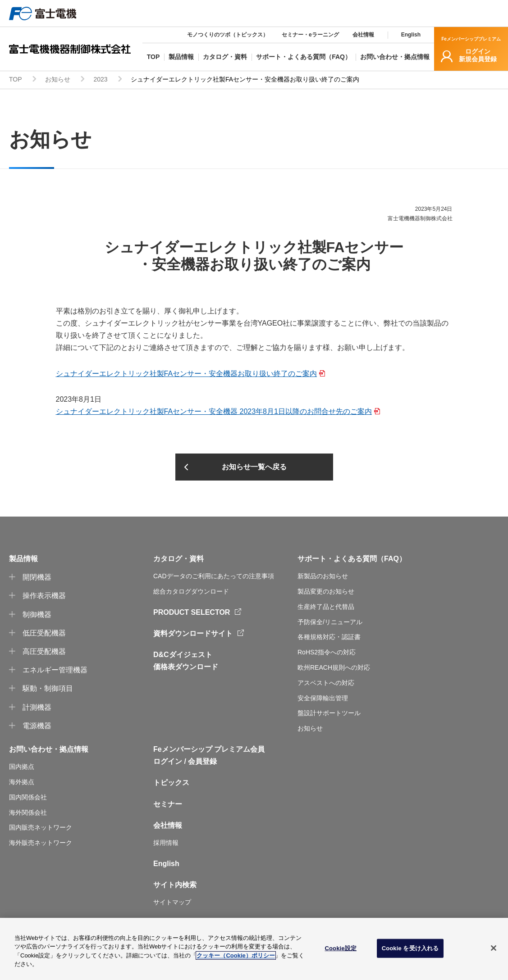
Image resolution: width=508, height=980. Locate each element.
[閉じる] (494, 948)
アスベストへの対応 (326, 683)
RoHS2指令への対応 (327, 652)
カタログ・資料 (178, 559)
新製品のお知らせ (323, 576)
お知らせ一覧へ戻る (254, 467)
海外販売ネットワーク (41, 843)
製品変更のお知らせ (326, 591)
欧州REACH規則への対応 (334, 667)
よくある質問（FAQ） (370, 559)
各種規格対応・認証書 (329, 637)
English (411, 35)
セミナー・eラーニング (310, 35)
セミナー (168, 804)
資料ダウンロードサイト (193, 633)
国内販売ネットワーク (41, 827)
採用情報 (166, 843)
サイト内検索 (175, 885)
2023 (100, 79)
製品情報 (23, 559)
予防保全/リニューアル (330, 622)
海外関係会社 (28, 812)
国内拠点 (22, 767)
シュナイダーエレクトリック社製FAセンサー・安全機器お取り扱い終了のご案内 (187, 374)
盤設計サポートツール (329, 713)
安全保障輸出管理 (323, 698)
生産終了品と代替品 (326, 607)
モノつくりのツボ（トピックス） (228, 35)
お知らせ (58, 79)
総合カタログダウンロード (191, 591)
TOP (16, 79)
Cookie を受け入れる (410, 948)
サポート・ (316, 559)
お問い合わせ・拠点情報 (49, 749)
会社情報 (363, 35)
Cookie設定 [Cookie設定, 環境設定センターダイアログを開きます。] (340, 948)
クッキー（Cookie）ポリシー (236, 955)
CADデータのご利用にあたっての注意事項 (214, 576)
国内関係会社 (28, 797)
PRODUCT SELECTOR (192, 612)
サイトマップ (172, 902)
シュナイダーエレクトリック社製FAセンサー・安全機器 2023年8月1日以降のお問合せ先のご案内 (214, 411)
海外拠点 (22, 782)
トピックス (171, 783)
